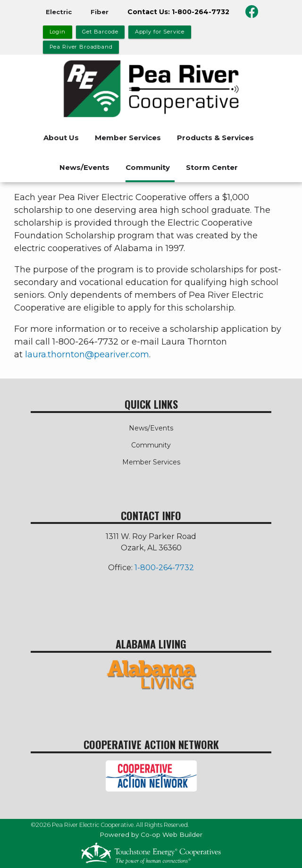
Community (148, 167)
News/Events (84, 167)
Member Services (128, 138)
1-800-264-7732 (164, 568)
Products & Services (215, 138)
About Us (61, 138)
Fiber (100, 12)
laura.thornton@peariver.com (87, 354)
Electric (59, 12)
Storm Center (212, 167)
